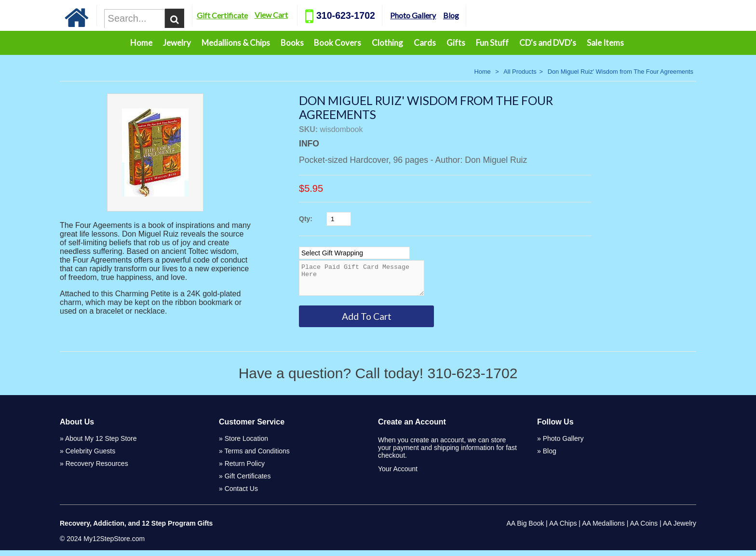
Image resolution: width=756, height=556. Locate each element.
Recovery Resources (97, 469)
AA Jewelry (680, 529)
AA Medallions (603, 529)
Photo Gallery (452, 15)
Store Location (246, 444)
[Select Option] (354, 253)
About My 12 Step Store (101, 444)
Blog (490, 15)
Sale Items (605, 43)
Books (292, 43)
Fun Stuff (492, 43)
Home (141, 43)
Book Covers (337, 43)
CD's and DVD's (548, 43)
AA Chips (563, 529)
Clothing (387, 43)
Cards (425, 43)
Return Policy (245, 469)
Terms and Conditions (257, 457)
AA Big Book (525, 529)
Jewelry (177, 43)
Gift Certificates (248, 482)
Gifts (456, 43)
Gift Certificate (261, 15)
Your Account (398, 475)
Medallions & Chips (236, 43)
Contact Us (241, 494)
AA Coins (644, 529)
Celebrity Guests (90, 457)
